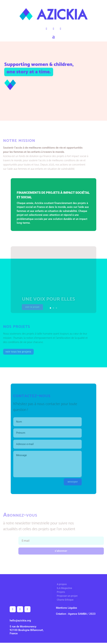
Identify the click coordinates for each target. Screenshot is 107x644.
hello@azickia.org (20, 621)
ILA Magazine (63, 588)
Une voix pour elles (48, 301)
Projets (59, 592)
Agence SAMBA (77, 614)
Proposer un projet (66, 596)
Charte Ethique (64, 600)
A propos (60, 584)
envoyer (70, 482)
